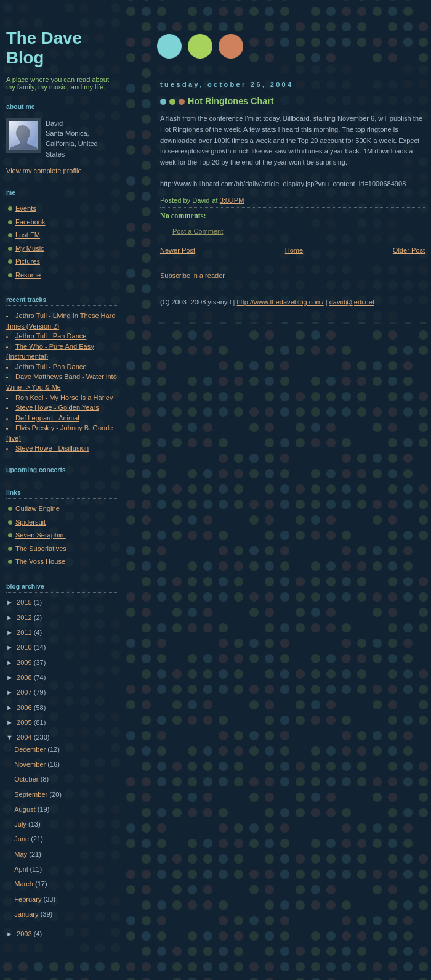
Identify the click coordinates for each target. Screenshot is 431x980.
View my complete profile (44, 171)
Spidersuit (30, 522)
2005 (25, 722)
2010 (25, 647)
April (22, 869)
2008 (25, 677)
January (27, 914)
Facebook (30, 222)
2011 (25, 632)
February (29, 899)
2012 (25, 618)
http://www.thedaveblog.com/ (280, 302)
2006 (25, 708)
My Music (30, 248)
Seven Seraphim (41, 535)
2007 (25, 692)
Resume (28, 275)
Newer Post (178, 250)
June (22, 839)
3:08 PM (232, 200)
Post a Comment (198, 231)
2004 (25, 737)
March (25, 884)
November (31, 764)
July (21, 824)
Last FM (28, 235)
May (22, 854)
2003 (25, 934)
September (32, 794)
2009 (25, 663)
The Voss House (40, 561)
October (27, 779)
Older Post (409, 250)
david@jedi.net (352, 302)
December (31, 749)
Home (294, 250)
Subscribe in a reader (192, 276)
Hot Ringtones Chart (231, 101)
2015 (25, 602)
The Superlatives (41, 549)
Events (26, 208)
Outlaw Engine (38, 508)
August (26, 809)
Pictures (28, 261)
